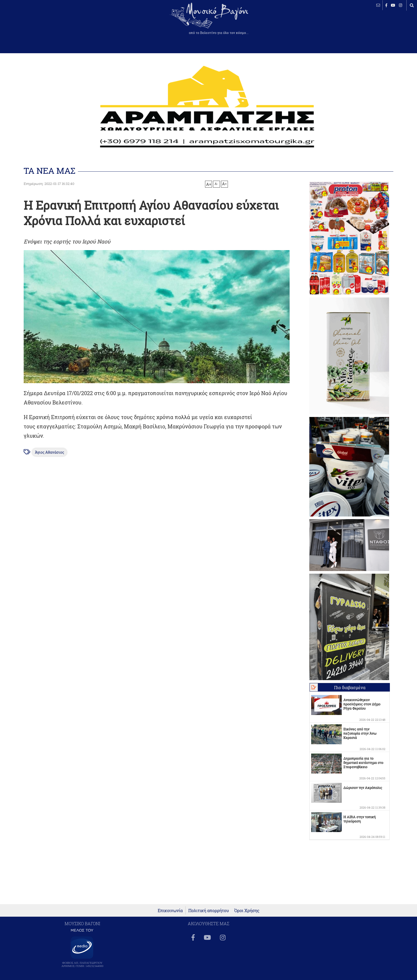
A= (224, 184)
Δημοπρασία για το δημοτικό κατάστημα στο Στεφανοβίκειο (363, 763)
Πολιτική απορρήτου (209, 910)
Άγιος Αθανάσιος (49, 452)
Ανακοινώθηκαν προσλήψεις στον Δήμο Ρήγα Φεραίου (362, 704)
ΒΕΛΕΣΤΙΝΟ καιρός (33, 23)
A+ (209, 184)
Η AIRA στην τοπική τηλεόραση (360, 819)
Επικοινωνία (170, 910)
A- (216, 184)
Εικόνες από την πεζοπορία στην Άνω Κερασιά (360, 733)
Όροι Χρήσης (247, 910)
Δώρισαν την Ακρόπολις (363, 788)
